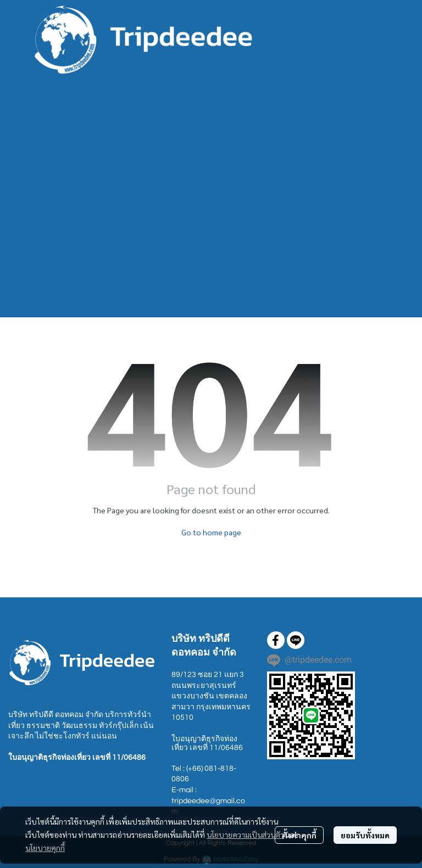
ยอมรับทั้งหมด (365, 835)
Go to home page (211, 532)
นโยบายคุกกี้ (45, 848)
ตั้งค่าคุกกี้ (299, 835)
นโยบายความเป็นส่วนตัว (245, 835)
